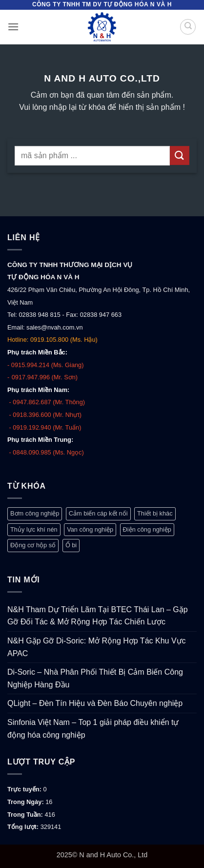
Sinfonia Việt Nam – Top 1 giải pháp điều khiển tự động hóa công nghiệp (93, 729)
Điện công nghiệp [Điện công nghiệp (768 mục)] (147, 529)
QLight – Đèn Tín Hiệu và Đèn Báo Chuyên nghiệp (95, 703)
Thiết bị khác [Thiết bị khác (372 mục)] (155, 513)
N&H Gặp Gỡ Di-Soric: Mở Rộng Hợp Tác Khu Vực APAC (97, 647)
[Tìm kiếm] (188, 27)
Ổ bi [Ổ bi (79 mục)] (71, 545)
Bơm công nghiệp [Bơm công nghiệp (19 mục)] (35, 513)
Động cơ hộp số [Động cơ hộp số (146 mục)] (33, 545)
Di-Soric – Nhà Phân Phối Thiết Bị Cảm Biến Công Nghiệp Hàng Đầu (95, 678)
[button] (13, 27)
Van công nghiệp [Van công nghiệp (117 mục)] (90, 529)
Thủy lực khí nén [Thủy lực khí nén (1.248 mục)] (34, 529)
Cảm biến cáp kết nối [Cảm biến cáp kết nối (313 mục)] (98, 513)
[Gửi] (180, 155)
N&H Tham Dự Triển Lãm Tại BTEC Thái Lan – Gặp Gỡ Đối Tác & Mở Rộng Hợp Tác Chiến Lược (98, 616)
